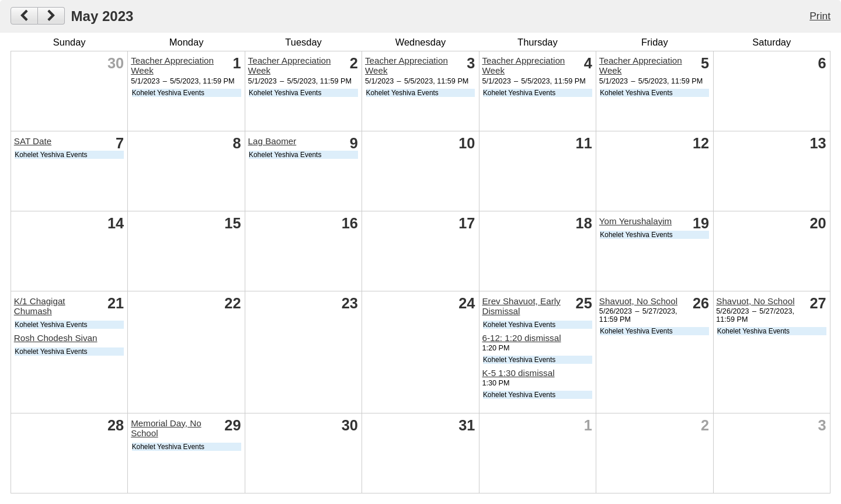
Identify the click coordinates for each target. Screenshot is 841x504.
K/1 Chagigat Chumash (40, 306)
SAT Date (33, 141)
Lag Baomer (272, 141)
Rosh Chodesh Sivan (56, 338)
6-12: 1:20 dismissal (521, 338)
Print (820, 16)
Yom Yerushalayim (635, 221)
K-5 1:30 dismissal (518, 373)
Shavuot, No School (638, 301)
